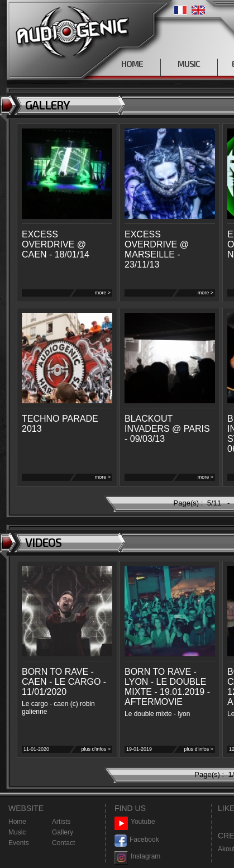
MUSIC (189, 64)
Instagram (137, 857)
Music (17, 832)
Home (17, 822)
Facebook (137, 840)
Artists (61, 822)
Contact (63, 843)
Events (19, 843)
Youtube (135, 822)
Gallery (63, 832)
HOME (132, 64)
